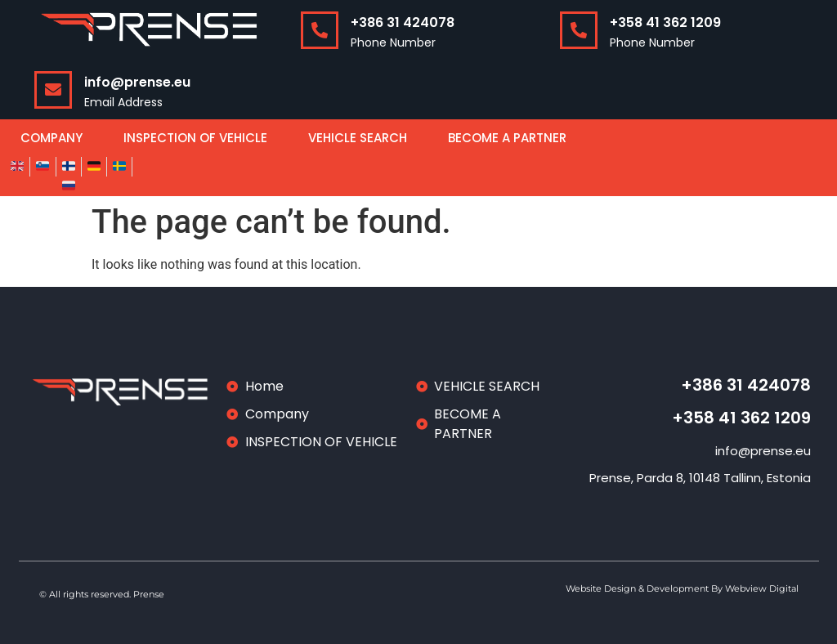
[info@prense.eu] (53, 90)
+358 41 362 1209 (665, 22)
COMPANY (51, 138)
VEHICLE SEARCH (358, 138)
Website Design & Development (638, 588)
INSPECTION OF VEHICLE (195, 138)
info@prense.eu (137, 82)
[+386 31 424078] (320, 30)
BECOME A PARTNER (507, 138)
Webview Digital (762, 588)
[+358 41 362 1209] (579, 30)
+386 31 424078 (403, 22)
